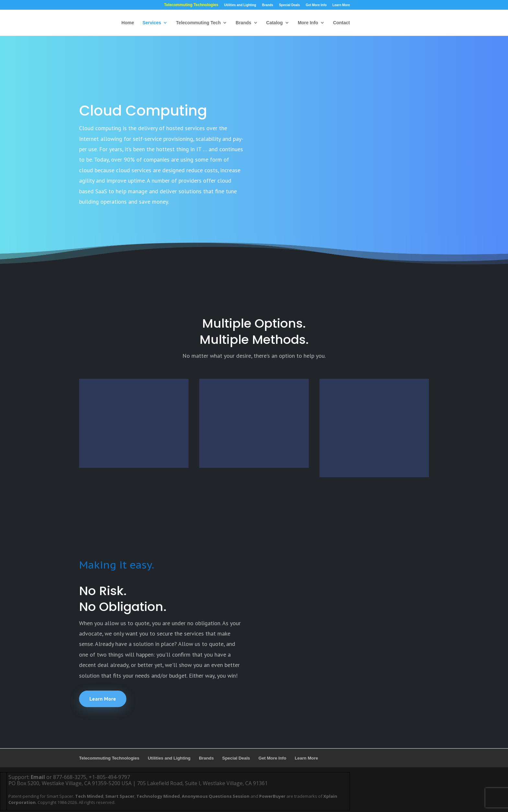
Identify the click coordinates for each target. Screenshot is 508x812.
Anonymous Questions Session (216, 796)
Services (152, 23)
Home (128, 23)
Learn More (341, 5)
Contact (341, 23)
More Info (308, 23)
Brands (268, 5)
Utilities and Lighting (240, 5)
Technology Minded (158, 796)
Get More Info (316, 5)
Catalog (275, 23)
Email (38, 777)
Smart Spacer (120, 796)
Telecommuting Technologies (191, 5)
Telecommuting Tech (198, 23)
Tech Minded (89, 796)
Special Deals (289, 5)
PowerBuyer (272, 796)
